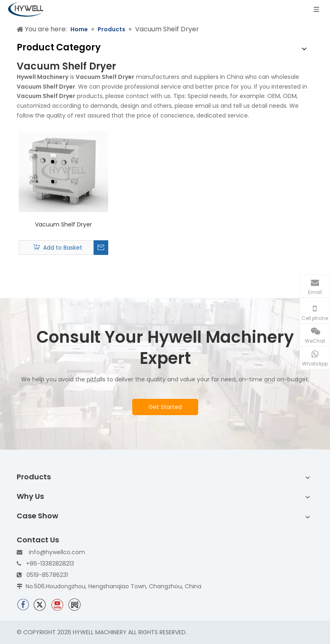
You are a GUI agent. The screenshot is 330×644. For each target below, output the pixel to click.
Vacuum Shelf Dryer (63, 224)
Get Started (165, 407)
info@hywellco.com (57, 552)
